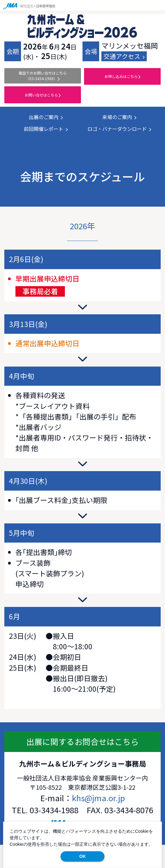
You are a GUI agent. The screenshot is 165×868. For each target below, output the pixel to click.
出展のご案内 (46, 117)
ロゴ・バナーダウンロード (119, 129)
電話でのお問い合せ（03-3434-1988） (43, 76)
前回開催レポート (46, 129)
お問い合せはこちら (43, 95)
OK (83, 856)
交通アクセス (124, 56)
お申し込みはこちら (122, 76)
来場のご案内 (119, 117)
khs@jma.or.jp (98, 798)
